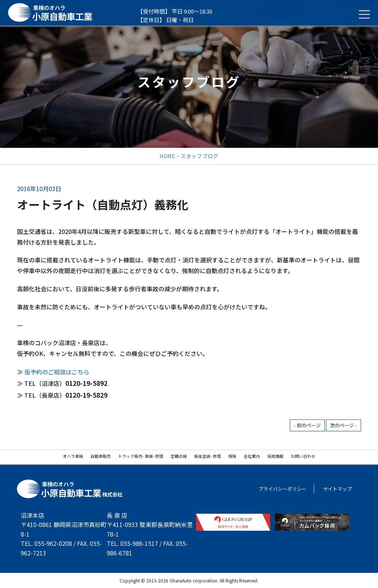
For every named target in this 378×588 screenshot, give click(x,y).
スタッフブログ (200, 156)
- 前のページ (307, 425)
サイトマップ (337, 489)
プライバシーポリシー (282, 489)
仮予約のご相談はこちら (57, 372)
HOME (167, 156)
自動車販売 (101, 456)
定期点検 (179, 456)
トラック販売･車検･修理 (141, 456)
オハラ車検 (73, 456)
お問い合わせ (303, 456)
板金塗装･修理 (207, 456)
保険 (232, 456)
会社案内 (252, 456)
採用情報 (275, 456)
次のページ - (343, 425)
